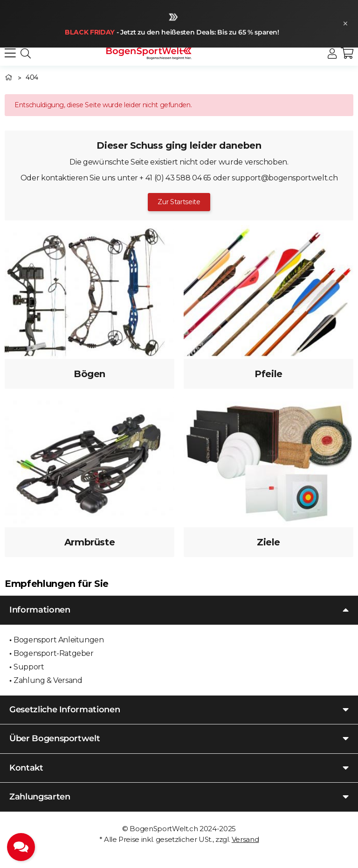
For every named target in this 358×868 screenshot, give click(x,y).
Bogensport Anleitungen (59, 640)
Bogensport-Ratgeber (53, 653)
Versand (245, 839)
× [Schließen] (345, 24)
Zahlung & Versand (48, 680)
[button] (332, 54)
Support (29, 667)
